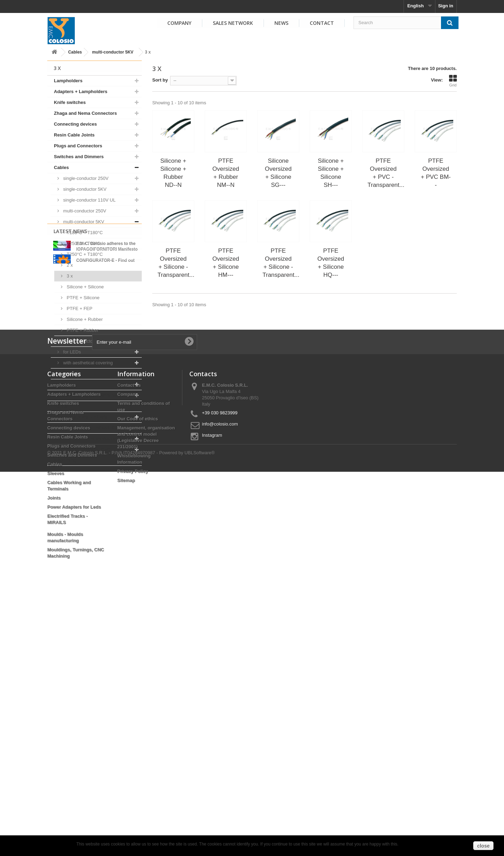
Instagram (212, 691)
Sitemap (126, 736)
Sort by (160, 80)
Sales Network (233, 23)
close (483, 846)
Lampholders (68, 81)
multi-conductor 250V (84, 211)
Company (179, 23)
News (281, 23)
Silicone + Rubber (84, 319)
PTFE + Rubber (82, 330)
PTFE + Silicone (82, 298)
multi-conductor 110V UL (88, 341)
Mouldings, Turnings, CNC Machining (82, 455)
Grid (453, 81)
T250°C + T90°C (83, 243)
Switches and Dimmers (79, 157)
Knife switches (70, 102)
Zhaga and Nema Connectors (85, 113)
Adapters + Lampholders (81, 92)
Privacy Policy (133, 727)
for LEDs (71, 352)
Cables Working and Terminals (87, 395)
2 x (69, 265)
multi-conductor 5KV (113, 52)
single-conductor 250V (85, 178)
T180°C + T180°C (84, 233)
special (70, 374)
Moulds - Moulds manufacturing (88, 439)
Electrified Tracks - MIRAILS (84, 428)
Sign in (446, 6)
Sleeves (62, 384)
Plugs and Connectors (78, 146)
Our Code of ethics (138, 675)
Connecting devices (75, 124)
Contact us (129, 641)
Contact (322, 23)
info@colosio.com (220, 680)
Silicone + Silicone (85, 287)
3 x (69, 276)
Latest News (70, 484)
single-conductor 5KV (84, 189)
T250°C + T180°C (84, 254)
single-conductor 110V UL (89, 200)
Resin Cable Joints (74, 135)
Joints (61, 406)
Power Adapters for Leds (81, 417)
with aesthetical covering (87, 363)
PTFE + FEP (79, 308)
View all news (94, 552)
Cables (75, 52)
